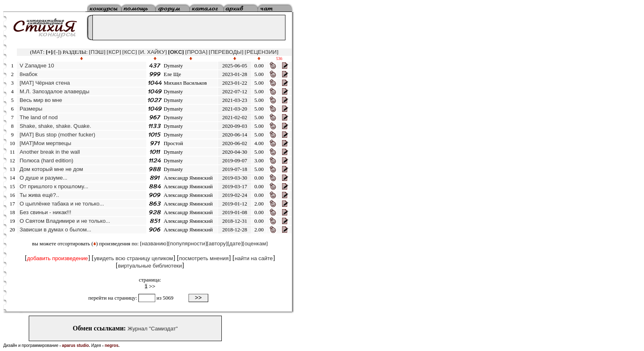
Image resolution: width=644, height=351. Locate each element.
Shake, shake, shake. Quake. (55, 126)
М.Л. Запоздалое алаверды (55, 91)
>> (152, 286)
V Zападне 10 (37, 66)
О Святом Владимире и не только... (65, 221)
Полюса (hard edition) (47, 160)
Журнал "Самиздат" (152, 329)
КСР (114, 52)
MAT (38, 52)
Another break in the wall (50, 152)
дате (235, 244)
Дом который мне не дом (52, 169)
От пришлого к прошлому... (54, 186)
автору (217, 244)
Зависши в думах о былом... (55, 230)
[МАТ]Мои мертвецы (46, 143)
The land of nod (39, 117)
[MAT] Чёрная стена (45, 83)
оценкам (255, 244)
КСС (130, 52)
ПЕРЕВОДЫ (226, 52)
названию (154, 244)
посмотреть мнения (204, 258)
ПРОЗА (196, 52)
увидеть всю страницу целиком (134, 258)
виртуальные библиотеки (150, 266)
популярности (188, 244)
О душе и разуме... (44, 178)
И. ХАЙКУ (153, 52)
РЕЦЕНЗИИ (261, 52)
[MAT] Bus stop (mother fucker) (57, 135)
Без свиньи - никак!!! (46, 212)
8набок (29, 74)
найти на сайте (254, 258)
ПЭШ (97, 52)
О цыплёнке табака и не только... (62, 204)
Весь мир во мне (41, 100)
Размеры (31, 109)
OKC (176, 52)
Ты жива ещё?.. (39, 195)
